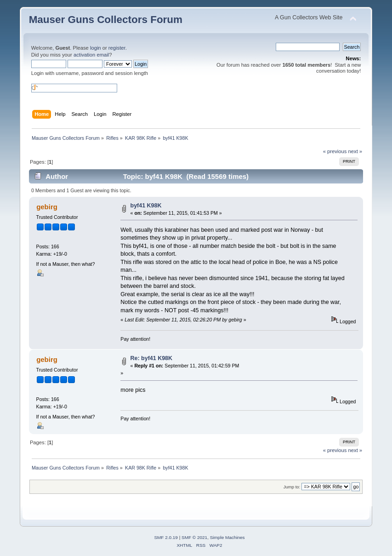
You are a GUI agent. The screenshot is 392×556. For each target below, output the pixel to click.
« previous (335, 151)
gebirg (47, 207)
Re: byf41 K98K (151, 358)
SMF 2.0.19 (166, 537)
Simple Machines (227, 537)
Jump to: (292, 487)
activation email (91, 55)
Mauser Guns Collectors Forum (106, 20)
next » (355, 151)
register (117, 48)
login (96, 48)
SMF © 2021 (194, 537)
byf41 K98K (146, 206)
